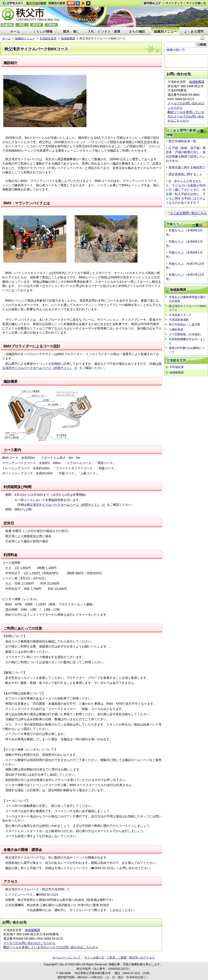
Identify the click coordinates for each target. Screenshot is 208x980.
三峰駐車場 (176, 330)
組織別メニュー (165, 31)
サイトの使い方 (195, 3)
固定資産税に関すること (185, 174)
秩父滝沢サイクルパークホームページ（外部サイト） (66, 505)
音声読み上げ (152, 3)
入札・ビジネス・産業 (104, 31)
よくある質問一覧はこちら (188, 213)
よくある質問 (194, 31)
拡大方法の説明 (36, 3)
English (7, 25)
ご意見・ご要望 (117, 958)
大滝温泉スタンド (180, 315)
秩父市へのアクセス (142, 958)
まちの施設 (137, 31)
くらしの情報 (43, 31)
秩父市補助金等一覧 (182, 141)
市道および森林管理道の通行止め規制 (187, 299)
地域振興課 (68, 38)
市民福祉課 (177, 367)
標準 (71, 3)
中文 (22, 25)
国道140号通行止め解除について (187, 350)
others (51, 25)
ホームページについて (67, 958)
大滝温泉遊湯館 (179, 320)
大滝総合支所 (48, 38)
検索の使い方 (176, 50)
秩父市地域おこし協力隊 (184, 325)
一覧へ (202, 131)
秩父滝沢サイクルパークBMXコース (188, 308)
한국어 (37, 25)
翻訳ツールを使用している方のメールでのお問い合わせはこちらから (51, 947)
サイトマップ (173, 3)
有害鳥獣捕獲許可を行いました (187, 341)
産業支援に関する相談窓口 (187, 167)
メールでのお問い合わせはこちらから (29, 943)
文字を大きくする (13, 3)
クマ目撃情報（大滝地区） (186, 334)
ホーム (15, 31)
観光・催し (71, 31)
